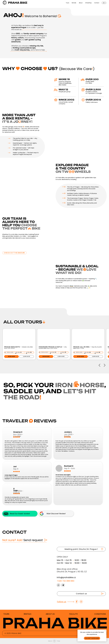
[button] (81, 594)
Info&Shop (88, 3)
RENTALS (28, 614)
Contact (97, 3)
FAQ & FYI (73, 614)
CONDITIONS (100, 614)
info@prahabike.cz (66, 577)
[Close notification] (105, 631)
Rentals (74, 3)
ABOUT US (50, 614)
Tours (67, 3)
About (81, 3)
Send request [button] (23, 540)
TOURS (6, 614)
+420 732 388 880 (66, 581)
